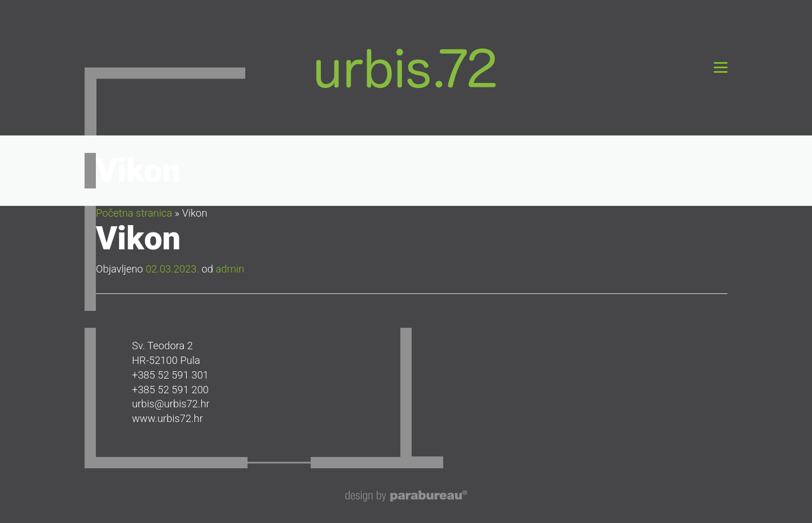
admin (230, 269)
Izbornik (720, 67)
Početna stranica (134, 213)
